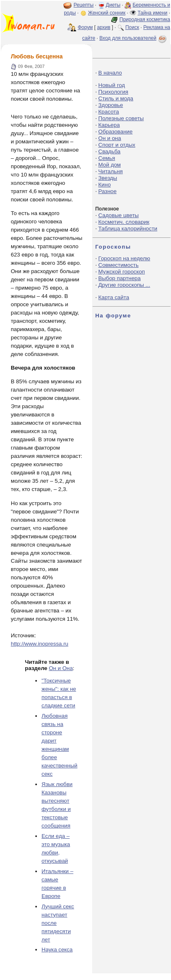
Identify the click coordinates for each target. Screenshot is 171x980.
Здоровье (111, 105)
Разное (107, 191)
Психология (113, 92)
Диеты (113, 5)
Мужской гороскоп (122, 272)
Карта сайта (114, 297)
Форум (85, 27)
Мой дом (110, 165)
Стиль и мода (116, 98)
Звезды (108, 178)
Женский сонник (107, 13)
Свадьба (109, 151)
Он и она (110, 138)
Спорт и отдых (117, 145)
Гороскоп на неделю (124, 258)
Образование (116, 132)
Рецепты (83, 5)
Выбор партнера (120, 278)
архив (104, 27)
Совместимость (118, 265)
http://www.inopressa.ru (40, 644)
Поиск (132, 27)
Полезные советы (121, 118)
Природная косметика (145, 19)
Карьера (109, 125)
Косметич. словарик (124, 222)
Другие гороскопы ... (124, 285)
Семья (107, 158)
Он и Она (61, 668)
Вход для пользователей (134, 38)
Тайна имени (153, 13)
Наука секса (57, 950)
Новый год (112, 85)
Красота (109, 112)
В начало (110, 73)
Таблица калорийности (128, 229)
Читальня (111, 171)
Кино (105, 185)
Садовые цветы (118, 215)
